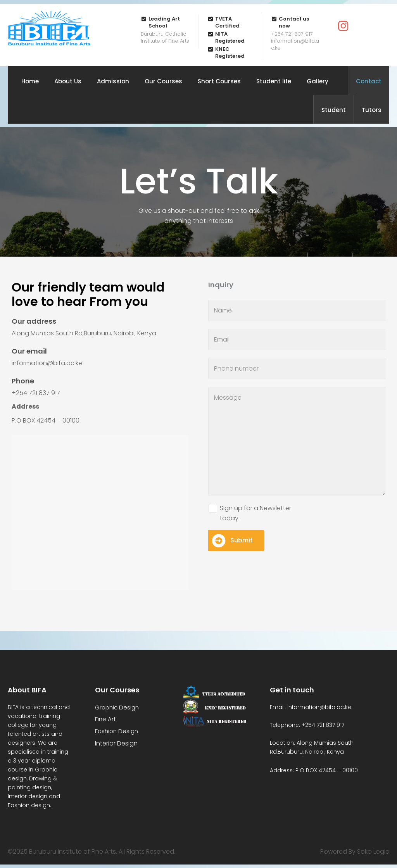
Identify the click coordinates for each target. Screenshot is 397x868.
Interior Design (116, 743)
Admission (113, 81)
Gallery (318, 81)
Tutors (372, 110)
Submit (242, 540)
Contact (369, 81)
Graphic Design (117, 707)
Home (30, 81)
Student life (274, 81)
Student (334, 110)
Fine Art (105, 719)
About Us (68, 81)
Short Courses (219, 81)
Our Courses (163, 81)
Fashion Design (117, 731)
